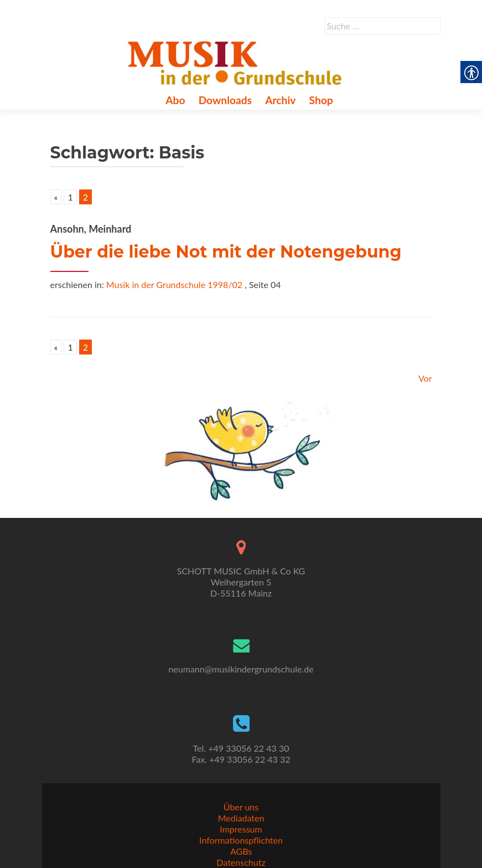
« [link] (56, 197)
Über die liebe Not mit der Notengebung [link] (226, 252)
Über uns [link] (241, 807)
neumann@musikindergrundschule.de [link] (241, 669)
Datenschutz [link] (241, 862)
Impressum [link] (241, 829)
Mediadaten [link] (241, 818)
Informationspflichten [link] (241, 840)
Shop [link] (321, 100)
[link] (237, 61)
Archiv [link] (280, 100)
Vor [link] (425, 378)
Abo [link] (175, 100)
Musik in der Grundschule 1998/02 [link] (174, 284)
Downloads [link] (225, 100)
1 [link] (70, 197)
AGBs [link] (241, 851)
